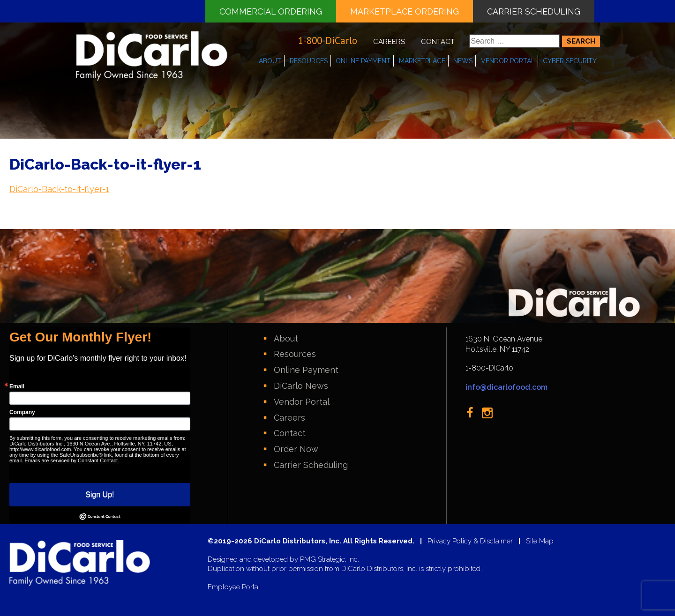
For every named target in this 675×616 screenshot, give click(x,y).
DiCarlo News (301, 386)
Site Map (540, 541)
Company (22, 412)
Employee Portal (234, 587)
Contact (438, 42)
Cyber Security (570, 61)
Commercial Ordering (271, 11)
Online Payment (363, 61)
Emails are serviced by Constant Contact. (72, 460)
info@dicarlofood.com (506, 387)
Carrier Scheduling (534, 11)
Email (17, 386)
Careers (389, 42)
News (463, 61)
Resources (309, 61)
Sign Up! (100, 494)
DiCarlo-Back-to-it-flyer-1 (59, 189)
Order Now (296, 449)
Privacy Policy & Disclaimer (470, 541)
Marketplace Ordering (405, 11)
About (270, 61)
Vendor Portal (508, 61)
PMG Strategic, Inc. (330, 560)
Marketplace (422, 61)
